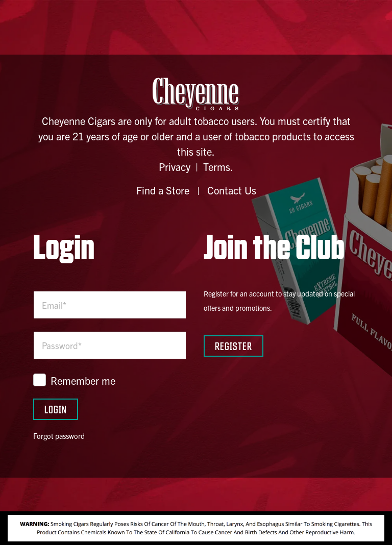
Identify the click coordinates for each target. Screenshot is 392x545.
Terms (217, 167)
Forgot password (59, 436)
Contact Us (232, 190)
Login (56, 409)
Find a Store (163, 190)
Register (234, 346)
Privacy (175, 167)
